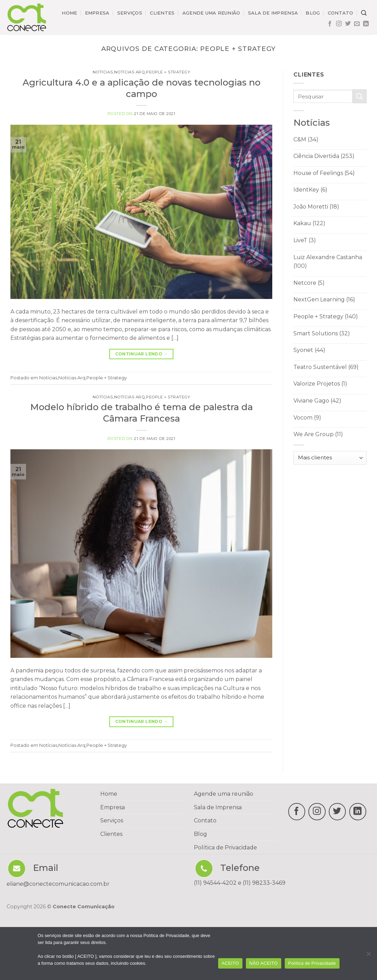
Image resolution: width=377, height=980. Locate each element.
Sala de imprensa (273, 13)
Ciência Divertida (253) (324, 156)
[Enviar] (360, 96)
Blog (313, 13)
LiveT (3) (305, 240)
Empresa (97, 13)
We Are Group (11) (318, 434)
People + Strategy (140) (326, 316)
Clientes (162, 13)
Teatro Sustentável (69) (326, 367)
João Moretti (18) (316, 207)
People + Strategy (168, 72)
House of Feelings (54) (324, 173)
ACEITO (230, 963)
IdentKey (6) (310, 190)
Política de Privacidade (225, 847)
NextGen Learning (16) (324, 299)
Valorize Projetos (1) (320, 384)
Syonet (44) (309, 350)
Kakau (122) (309, 223)
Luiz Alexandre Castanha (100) (328, 262)
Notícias (103, 72)
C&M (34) (306, 139)
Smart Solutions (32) (322, 333)
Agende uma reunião (211, 13)
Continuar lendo (142, 354)
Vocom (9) (307, 418)
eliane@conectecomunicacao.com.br (58, 884)
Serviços (130, 13)
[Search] (364, 13)
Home (69, 13)
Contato (341, 13)
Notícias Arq (130, 72)
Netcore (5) (309, 283)
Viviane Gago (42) (317, 401)
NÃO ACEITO (264, 963)
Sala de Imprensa (218, 807)
